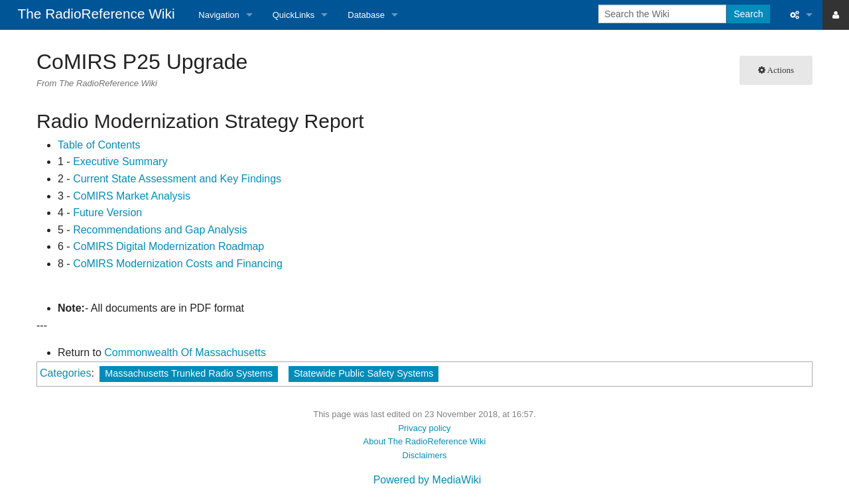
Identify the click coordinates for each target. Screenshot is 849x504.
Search (748, 14)
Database (366, 15)
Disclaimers (425, 455)
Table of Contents (99, 145)
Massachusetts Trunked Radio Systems (189, 373)
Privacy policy (424, 428)
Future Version (107, 213)
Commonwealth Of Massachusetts (185, 352)
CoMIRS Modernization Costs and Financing (178, 264)
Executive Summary (120, 161)
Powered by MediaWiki (427, 480)
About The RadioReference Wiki (425, 441)
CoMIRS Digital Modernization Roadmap (168, 246)
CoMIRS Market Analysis (132, 196)
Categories (65, 373)
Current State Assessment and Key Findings (177, 179)
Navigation (219, 15)
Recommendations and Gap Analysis (160, 230)
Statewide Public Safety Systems (363, 373)
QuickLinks (294, 15)
